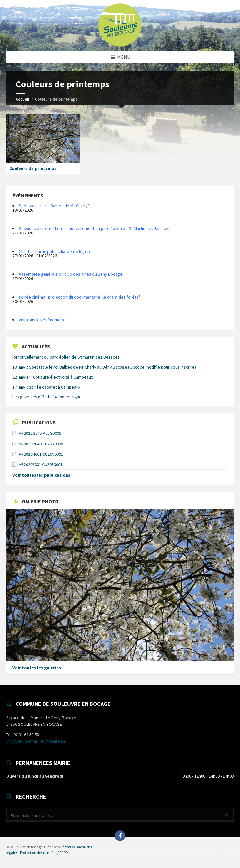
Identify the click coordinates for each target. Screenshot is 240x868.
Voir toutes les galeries (37, 668)
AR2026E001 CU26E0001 (41, 464)
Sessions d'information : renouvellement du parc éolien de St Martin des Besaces (95, 228)
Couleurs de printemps (33, 168)
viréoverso (67, 847)
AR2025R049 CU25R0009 (41, 444)
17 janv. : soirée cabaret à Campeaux (46, 387)
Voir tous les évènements (43, 320)
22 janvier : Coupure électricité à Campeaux (53, 377)
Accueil (22, 99)
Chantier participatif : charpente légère (55, 251)
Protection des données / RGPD (44, 853)
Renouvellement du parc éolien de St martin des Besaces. (67, 357)
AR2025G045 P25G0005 (40, 433)
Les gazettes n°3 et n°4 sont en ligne (47, 397)
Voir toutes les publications (41, 475)
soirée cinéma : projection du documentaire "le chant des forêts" (79, 297)
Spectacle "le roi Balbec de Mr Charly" (54, 206)
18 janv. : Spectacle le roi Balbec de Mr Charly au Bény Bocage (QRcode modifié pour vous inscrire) (104, 367)
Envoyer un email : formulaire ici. (36, 741)
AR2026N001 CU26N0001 (41, 454)
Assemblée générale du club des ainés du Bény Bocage (71, 274)
